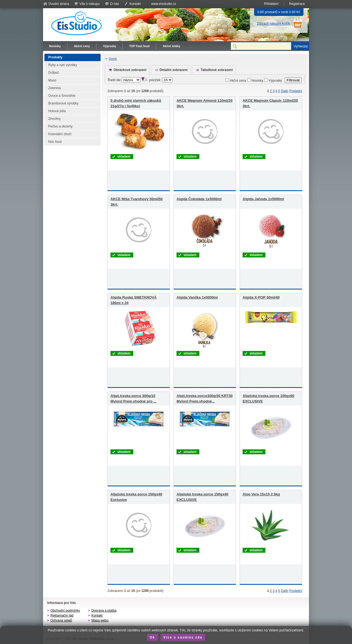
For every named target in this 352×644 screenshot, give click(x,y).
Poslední (296, 91)
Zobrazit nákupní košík (273, 24)
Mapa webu (100, 620)
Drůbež (54, 73)
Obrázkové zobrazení (130, 70)
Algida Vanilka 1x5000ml (197, 297)
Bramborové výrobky (63, 103)
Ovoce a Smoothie (62, 96)
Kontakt (135, 4)
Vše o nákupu (90, 4)
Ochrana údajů (61, 620)
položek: (155, 80)
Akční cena (238, 81)
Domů (113, 59)
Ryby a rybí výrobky (63, 65)
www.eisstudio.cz (164, 4)
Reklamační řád (62, 615)
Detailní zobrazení (174, 70)
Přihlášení (271, 4)
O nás (115, 4)
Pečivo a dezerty (60, 126)
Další (285, 91)
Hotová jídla (57, 111)
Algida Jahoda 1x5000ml (263, 199)
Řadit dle (114, 80)
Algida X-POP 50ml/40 (261, 297)
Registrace (297, 4)
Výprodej (110, 46)
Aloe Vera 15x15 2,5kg (261, 494)
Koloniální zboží (60, 134)
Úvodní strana (59, 4)
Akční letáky (172, 46)
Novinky (55, 46)
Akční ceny (82, 46)
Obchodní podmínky (65, 611)
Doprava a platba (104, 611)
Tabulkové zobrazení (217, 70)
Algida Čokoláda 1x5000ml (199, 199)
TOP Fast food (139, 46)
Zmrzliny (54, 119)
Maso (52, 80)
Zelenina (55, 88)
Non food (55, 142)
